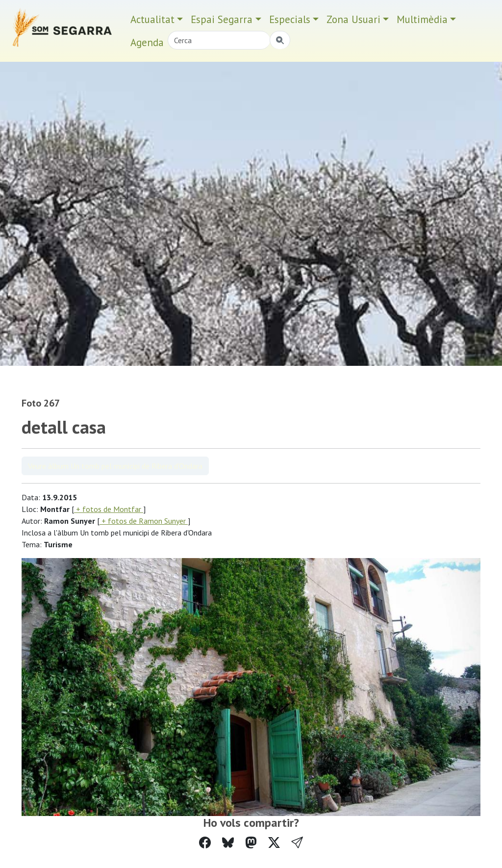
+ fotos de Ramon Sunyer (144, 521)
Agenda (147, 42)
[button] (297, 843)
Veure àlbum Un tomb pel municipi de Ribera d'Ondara (115, 466)
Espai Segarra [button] (222, 19)
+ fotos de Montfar (109, 509)
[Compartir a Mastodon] (251, 843)
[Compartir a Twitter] (274, 843)
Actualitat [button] (152, 19)
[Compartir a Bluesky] (228, 843)
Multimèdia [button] (422, 19)
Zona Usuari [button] (353, 19)
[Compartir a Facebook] (205, 843)
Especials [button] (290, 19)
